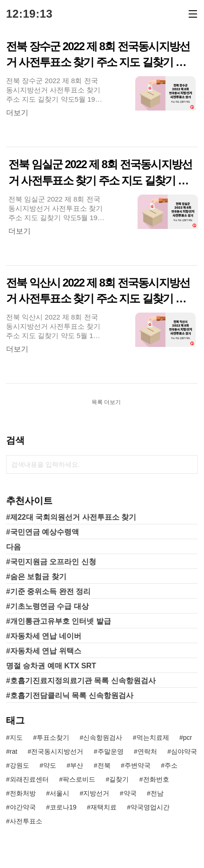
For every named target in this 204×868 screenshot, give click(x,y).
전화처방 (23, 793)
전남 (157, 793)
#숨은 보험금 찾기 (36, 577)
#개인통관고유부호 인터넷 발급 (59, 621)
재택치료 (104, 807)
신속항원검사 (103, 737)
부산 (77, 765)
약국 (130, 793)
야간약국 (23, 807)
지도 (16, 737)
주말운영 (111, 751)
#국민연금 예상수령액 (43, 532)
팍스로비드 (79, 779)
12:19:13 (29, 14)
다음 (13, 547)
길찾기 (119, 779)
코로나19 (63, 807)
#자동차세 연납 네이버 (44, 636)
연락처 (147, 751)
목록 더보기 (106, 402)
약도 (50, 765)
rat (13, 751)
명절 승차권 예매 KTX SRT (51, 666)
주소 (171, 765)
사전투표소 (26, 821)
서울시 (59, 793)
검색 (189, 464)
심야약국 (184, 751)
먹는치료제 (153, 737)
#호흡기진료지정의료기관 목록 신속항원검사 (81, 681)
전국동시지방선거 (57, 751)
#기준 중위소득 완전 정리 (48, 591)
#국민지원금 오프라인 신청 (51, 562)
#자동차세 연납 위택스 (44, 651)
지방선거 (96, 793)
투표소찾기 (53, 737)
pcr (188, 737)
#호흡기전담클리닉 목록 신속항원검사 (70, 695)
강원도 (20, 765)
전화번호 (156, 779)
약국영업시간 (150, 807)
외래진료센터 (29, 779)
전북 (104, 765)
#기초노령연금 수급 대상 (47, 606)
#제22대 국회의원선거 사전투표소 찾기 (71, 517)
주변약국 (138, 765)
